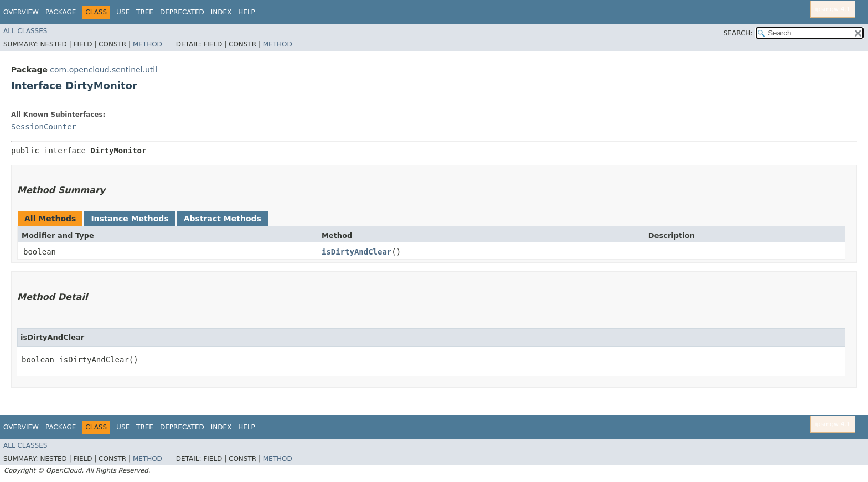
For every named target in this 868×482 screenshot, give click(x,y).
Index (221, 12)
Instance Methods (130, 219)
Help (247, 12)
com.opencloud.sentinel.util (104, 70)
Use (123, 12)
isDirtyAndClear (356, 252)
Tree (145, 12)
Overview (21, 12)
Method (148, 44)
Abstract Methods (223, 219)
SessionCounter (44, 127)
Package (61, 12)
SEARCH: (738, 33)
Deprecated (182, 12)
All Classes (25, 31)
